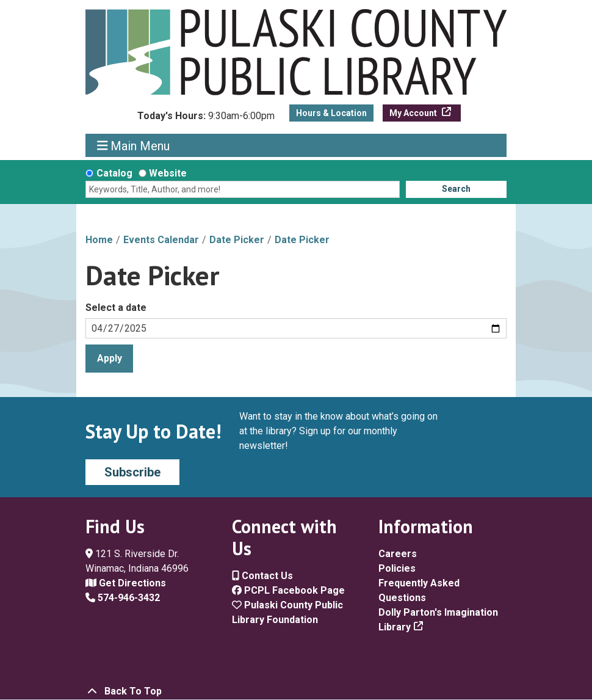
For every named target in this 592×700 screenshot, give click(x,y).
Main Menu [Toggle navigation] (134, 146)
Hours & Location (331, 113)
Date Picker (237, 240)
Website (168, 173)
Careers (398, 554)
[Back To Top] (296, 691)
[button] (206, 119)
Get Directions (126, 583)
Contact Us (262, 576)
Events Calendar (161, 240)
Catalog (114, 173)
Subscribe (132, 472)
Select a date (116, 308)
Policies (397, 568)
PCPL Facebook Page (288, 590)
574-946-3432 (123, 598)
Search (456, 189)
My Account (414, 113)
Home (99, 240)
